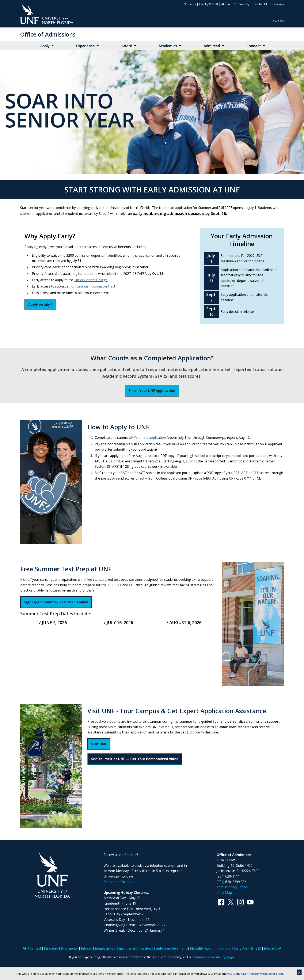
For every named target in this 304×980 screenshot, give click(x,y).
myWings (278, 4)
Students (190, 4)
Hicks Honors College (91, 280)
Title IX (256, 948)
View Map (224, 893)
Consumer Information (134, 948)
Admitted (212, 46)
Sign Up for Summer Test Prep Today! (56, 602)
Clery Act (241, 948)
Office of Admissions (48, 34)
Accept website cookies (267, 974)
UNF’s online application (147, 438)
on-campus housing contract (93, 286)
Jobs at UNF (273, 948)
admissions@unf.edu (233, 887)
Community (242, 4)
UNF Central (32, 948)
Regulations (104, 948)
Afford (127, 46)
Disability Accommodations (210, 948)
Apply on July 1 (40, 304)
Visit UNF (99, 744)
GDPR (245, 974)
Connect (254, 46)
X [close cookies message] (299, 972)
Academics (168, 46)
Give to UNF (260, 4)
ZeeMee (131, 855)
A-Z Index (278, 21)
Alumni (226, 4)
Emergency (70, 948)
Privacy (231, 974)
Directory (51, 948)
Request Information (120, 882)
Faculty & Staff (209, 4)
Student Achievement (170, 948)
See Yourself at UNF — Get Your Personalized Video (135, 759)
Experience (85, 46)
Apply (45, 46)
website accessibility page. (215, 957)
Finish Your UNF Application (152, 391)
